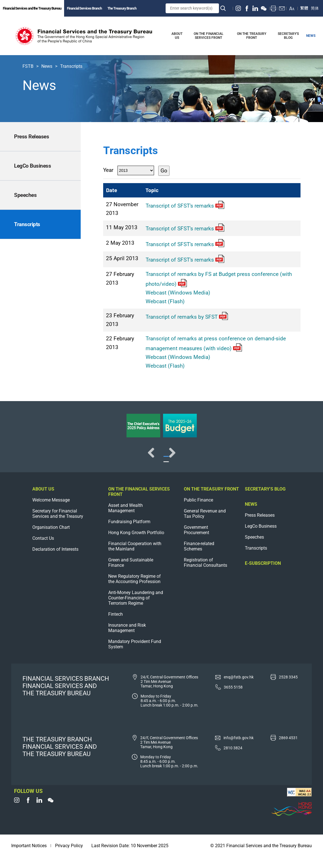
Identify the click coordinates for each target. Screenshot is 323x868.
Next (301, 458)
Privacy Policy (69, 857)
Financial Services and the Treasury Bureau (32, 8)
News (47, 66)
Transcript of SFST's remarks (185, 206)
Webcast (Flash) (165, 301)
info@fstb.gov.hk (239, 749)
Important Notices (29, 857)
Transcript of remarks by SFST (187, 317)
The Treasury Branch (122, 8)
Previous (22, 458)
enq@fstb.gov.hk (239, 688)
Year (108, 170)
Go (164, 171)
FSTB (28, 66)
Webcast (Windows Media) (178, 293)
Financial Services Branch (84, 8)
